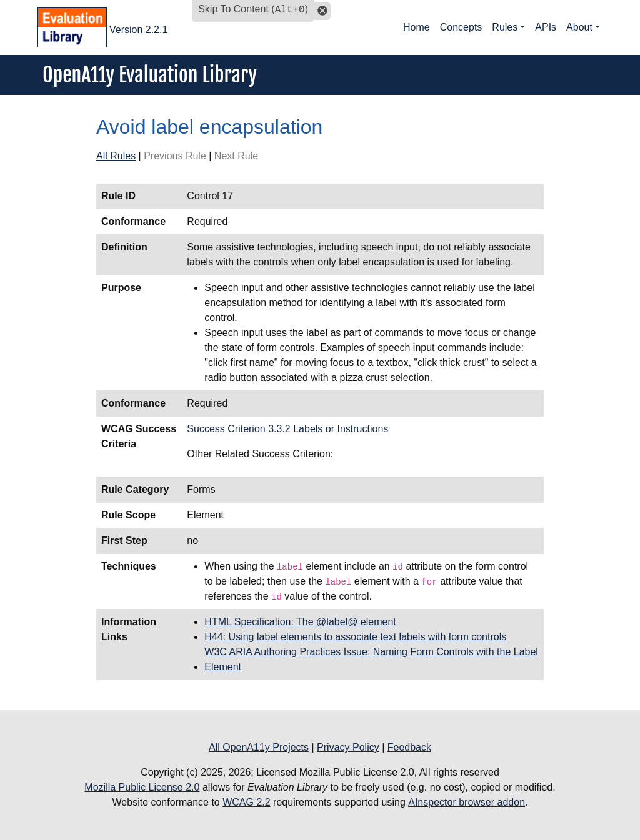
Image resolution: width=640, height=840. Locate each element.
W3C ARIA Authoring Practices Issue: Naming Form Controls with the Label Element (371, 659)
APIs (546, 27)
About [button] (579, 27)
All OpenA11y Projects (259, 747)
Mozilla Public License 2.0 (142, 787)
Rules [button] (505, 27)
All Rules (116, 156)
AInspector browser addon (467, 802)
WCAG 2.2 (246, 802)
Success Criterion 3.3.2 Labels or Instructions (287, 429)
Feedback (409, 747)
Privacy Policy (348, 747)
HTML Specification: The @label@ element (300, 622)
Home (417, 27)
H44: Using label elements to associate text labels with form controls (355, 637)
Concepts (461, 27)
